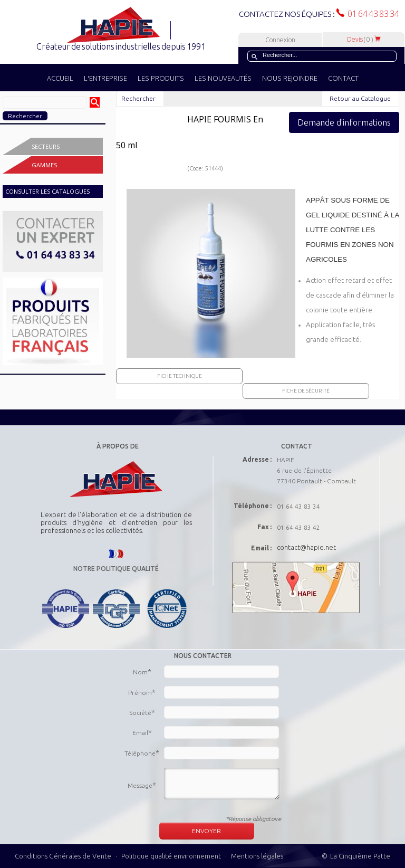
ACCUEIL (60, 78)
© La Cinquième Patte (356, 856)
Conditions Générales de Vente (63, 856)
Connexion (280, 40)
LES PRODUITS (161, 78)
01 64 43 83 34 (372, 14)
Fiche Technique (180, 376)
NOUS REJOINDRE (290, 78)
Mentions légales (257, 856)
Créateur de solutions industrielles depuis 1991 (122, 46)
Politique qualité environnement (172, 856)
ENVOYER (206, 831)
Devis (364, 39)
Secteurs (46, 146)
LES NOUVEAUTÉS (223, 78)
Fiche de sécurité (306, 391)
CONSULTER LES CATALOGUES (47, 191)
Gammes (44, 165)
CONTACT (343, 78)
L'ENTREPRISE (105, 78)
